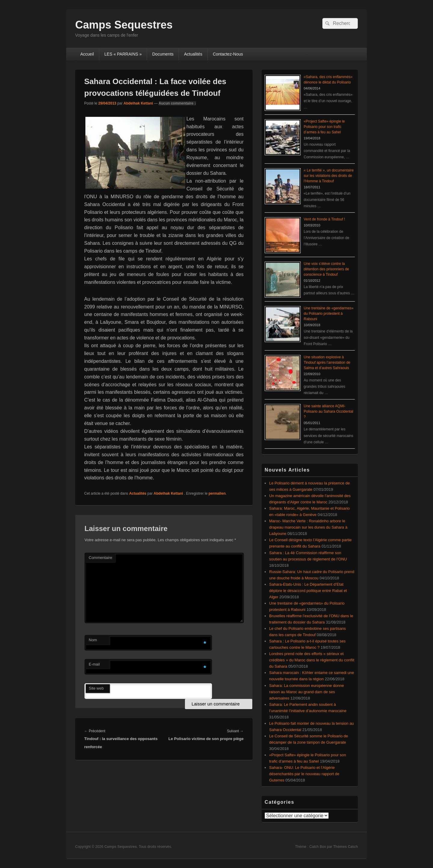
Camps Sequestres (124, 25)
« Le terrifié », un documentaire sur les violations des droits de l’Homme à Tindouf (329, 176)
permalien (217, 493)
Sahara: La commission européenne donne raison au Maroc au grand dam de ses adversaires (307, 692)
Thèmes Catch (345, 847)
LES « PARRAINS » (123, 54)
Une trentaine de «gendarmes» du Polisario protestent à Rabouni (329, 314)
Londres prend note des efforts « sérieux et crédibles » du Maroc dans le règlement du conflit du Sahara (312, 660)
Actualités (193, 54)
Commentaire (100, 558)
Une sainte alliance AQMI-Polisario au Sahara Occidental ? (329, 411)
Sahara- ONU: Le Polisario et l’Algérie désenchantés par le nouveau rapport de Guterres (304, 774)
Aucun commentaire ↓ (178, 103)
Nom (93, 640)
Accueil (87, 54)
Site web (96, 688)
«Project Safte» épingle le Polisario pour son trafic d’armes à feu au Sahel (324, 127)
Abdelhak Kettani (138, 103)
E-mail (94, 664)
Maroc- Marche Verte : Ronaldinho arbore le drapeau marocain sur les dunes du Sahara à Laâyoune (308, 527)
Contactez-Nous (228, 54)
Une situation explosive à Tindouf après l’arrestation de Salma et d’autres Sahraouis (327, 363)
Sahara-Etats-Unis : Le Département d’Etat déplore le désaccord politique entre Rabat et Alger (308, 591)
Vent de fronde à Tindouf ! (324, 219)
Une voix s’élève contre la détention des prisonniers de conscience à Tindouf (326, 269)
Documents (163, 54)
